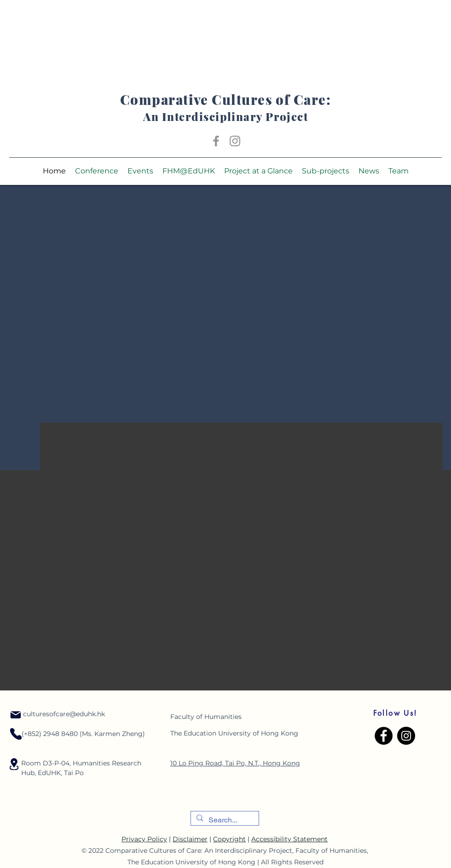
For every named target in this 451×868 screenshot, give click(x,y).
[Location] (16, 734)
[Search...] (224, 820)
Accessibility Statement (289, 839)
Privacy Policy (144, 839)
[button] (97, 171)
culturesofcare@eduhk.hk (64, 714)
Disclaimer (190, 839)
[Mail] (16, 715)
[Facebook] (216, 141)
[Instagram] (235, 141)
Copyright (229, 839)
